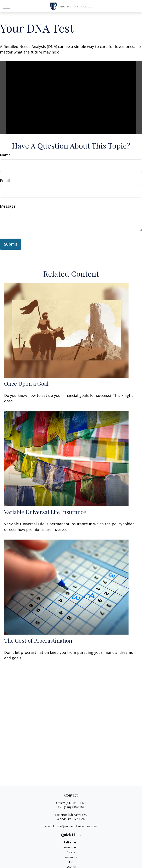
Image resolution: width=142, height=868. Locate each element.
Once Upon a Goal (26, 383)
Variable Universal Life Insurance (45, 512)
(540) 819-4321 (76, 803)
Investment (71, 847)
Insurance (71, 857)
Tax (71, 862)
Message (8, 206)
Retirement (71, 842)
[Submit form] (11, 244)
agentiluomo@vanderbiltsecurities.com (71, 826)
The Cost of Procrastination (38, 640)
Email (5, 181)
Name (5, 155)
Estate (71, 852)
